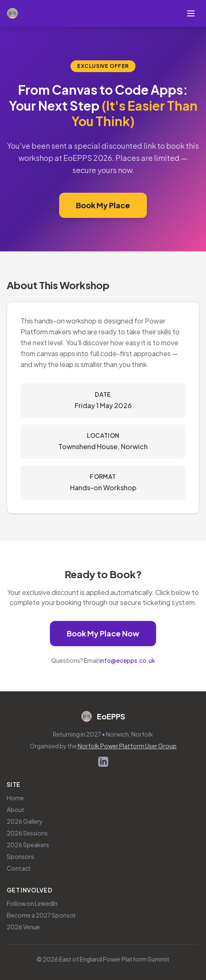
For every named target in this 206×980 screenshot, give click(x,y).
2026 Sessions (27, 833)
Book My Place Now (111, 633)
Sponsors (20, 856)
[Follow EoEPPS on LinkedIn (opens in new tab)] (103, 762)
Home (15, 798)
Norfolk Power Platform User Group (127, 746)
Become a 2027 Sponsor (41, 915)
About (16, 809)
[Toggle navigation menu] (191, 13)
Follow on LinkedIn (32, 903)
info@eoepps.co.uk (127, 660)
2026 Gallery (25, 821)
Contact (19, 868)
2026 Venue (23, 927)
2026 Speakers (28, 845)
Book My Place (111, 204)
